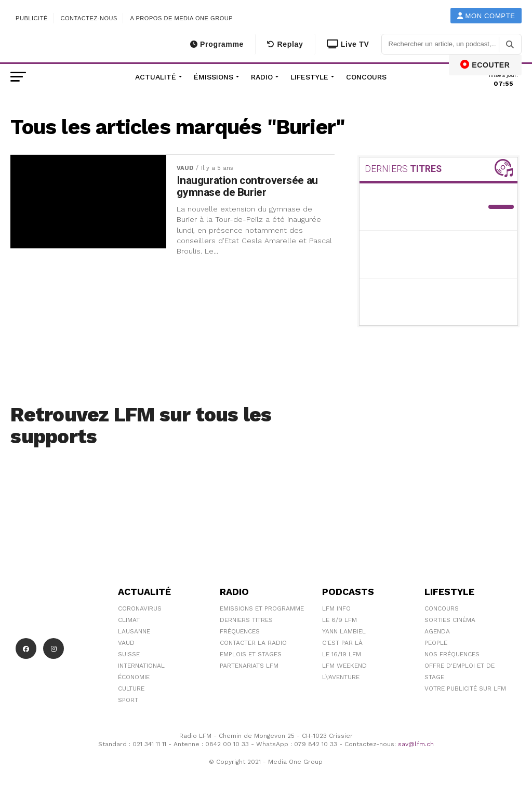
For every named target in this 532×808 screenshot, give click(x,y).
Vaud (126, 643)
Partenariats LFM (249, 666)
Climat (129, 620)
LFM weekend (344, 666)
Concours (366, 77)
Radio (262, 77)
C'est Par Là (342, 643)
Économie (134, 677)
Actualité (156, 77)
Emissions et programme (262, 608)
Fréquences (240, 631)
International (141, 666)
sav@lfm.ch (416, 744)
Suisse (129, 654)
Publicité (32, 18)
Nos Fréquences (452, 654)
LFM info (336, 608)
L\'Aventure (341, 677)
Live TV (348, 44)
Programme (217, 44)
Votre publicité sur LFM (465, 688)
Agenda (437, 631)
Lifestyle (309, 77)
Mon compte (486, 16)
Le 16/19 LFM (342, 654)
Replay (285, 44)
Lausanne (134, 631)
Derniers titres (246, 620)
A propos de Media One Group (182, 18)
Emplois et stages (251, 654)
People (436, 643)
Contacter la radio (253, 643)
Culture (131, 688)
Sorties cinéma (450, 620)
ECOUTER (485, 64)
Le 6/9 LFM (340, 620)
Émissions (214, 77)
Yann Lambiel (344, 631)
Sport (128, 700)
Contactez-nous (89, 18)
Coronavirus (140, 608)
